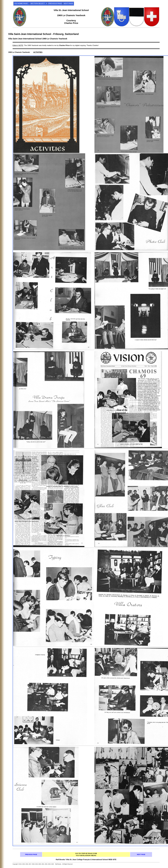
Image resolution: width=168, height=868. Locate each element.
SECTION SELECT (38, 4)
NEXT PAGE (68, 4)
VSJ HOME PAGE (21, 4)
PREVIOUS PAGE (55, 4)
